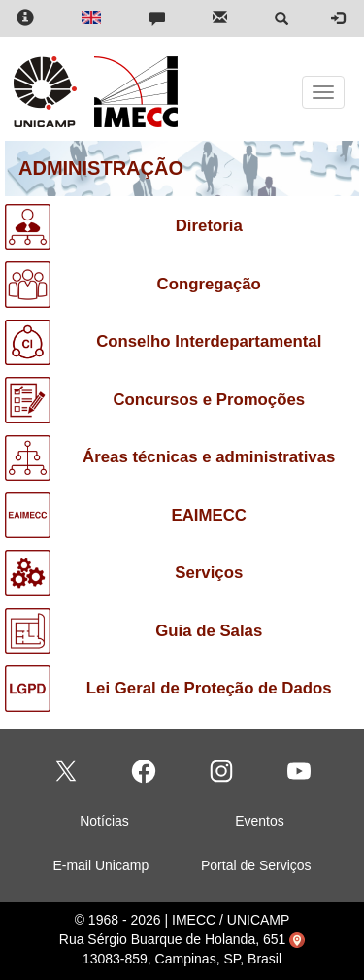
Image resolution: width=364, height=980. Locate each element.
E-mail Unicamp (100, 865)
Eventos (260, 821)
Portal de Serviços (256, 865)
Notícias (104, 821)
